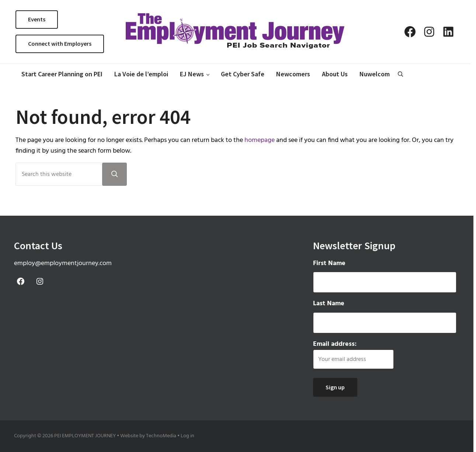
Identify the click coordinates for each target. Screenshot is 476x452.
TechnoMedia (161, 436)
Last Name (329, 304)
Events (37, 19)
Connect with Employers (60, 44)
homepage (260, 140)
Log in (187, 436)
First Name (329, 264)
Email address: (353, 354)
